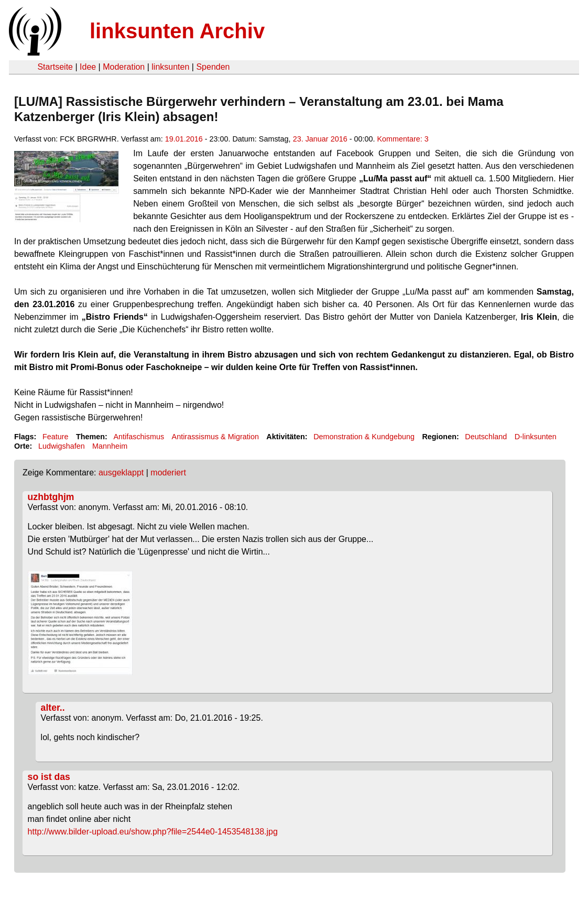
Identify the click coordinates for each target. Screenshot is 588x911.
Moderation (124, 67)
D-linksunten (536, 437)
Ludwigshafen (62, 446)
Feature (56, 437)
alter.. (53, 708)
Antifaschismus (139, 437)
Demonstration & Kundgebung (364, 437)
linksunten (170, 67)
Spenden (213, 67)
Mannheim (110, 446)
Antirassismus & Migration (215, 437)
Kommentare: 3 (402, 139)
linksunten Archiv (177, 31)
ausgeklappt (121, 473)
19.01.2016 (184, 139)
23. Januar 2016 (320, 139)
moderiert (168, 473)
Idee (88, 67)
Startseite (55, 67)
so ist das (49, 777)
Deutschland (486, 437)
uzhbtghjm (51, 497)
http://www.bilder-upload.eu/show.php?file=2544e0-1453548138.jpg (153, 832)
